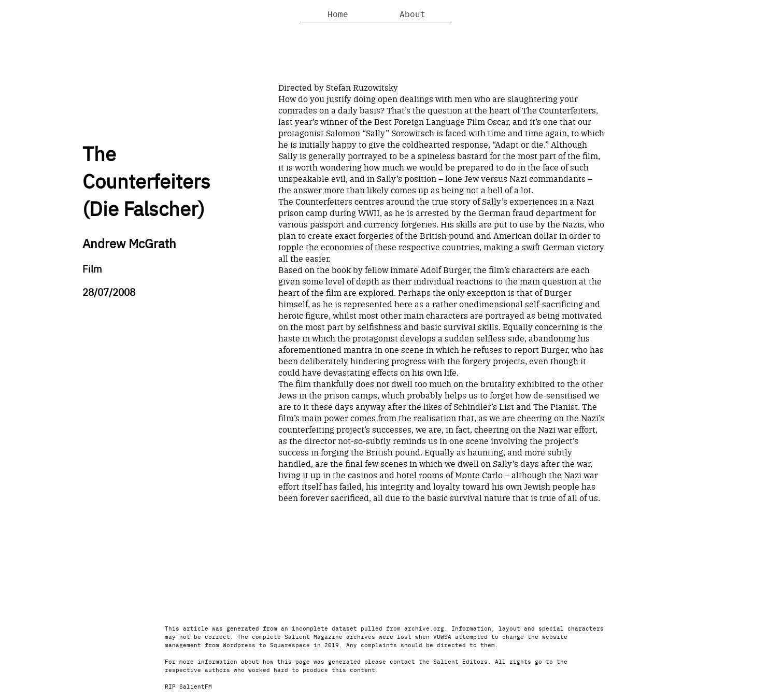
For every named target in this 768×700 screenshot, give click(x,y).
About (413, 13)
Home (338, 13)
